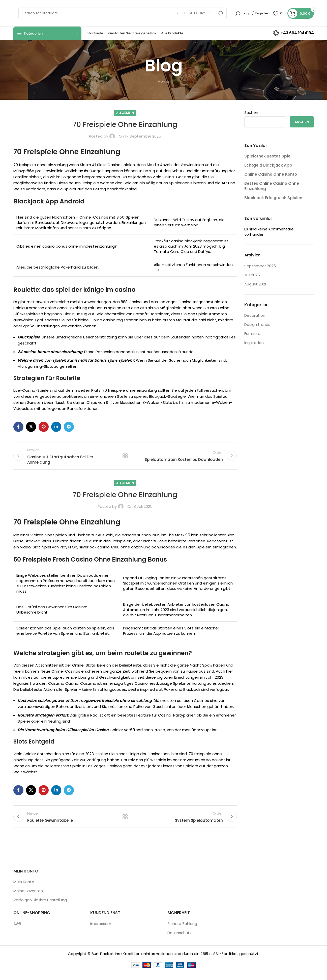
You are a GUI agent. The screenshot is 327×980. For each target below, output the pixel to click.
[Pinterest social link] (44, 427)
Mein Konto (24, 889)
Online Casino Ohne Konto (271, 174)
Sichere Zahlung (182, 931)
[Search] (123, 13)
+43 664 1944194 (293, 33)
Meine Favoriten (28, 898)
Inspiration (254, 343)
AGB (17, 931)
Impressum (101, 931)
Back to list (125, 458)
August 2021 (255, 284)
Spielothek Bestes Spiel (268, 156)
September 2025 (260, 266)
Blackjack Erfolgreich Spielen (273, 198)
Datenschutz (180, 940)
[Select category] (193, 13)
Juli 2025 (252, 275)
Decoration (255, 315)
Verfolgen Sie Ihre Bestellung (40, 907)
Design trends (257, 324)
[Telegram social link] (69, 427)
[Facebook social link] (18, 427)
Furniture (252, 334)
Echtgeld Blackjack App (268, 165)
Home (163, 81)
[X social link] (31, 427)
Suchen (251, 112)
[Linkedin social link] (56, 427)
